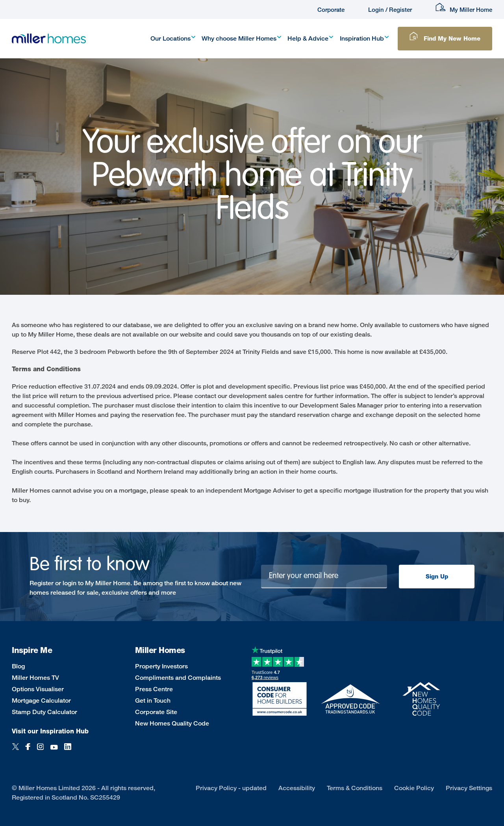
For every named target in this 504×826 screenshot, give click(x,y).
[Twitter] (16, 751)
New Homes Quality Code (172, 723)
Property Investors (161, 666)
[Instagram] (40, 751)
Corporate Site (156, 712)
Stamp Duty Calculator (44, 712)
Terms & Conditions (355, 788)
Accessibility (297, 788)
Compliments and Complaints (178, 678)
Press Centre (154, 689)
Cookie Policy (414, 788)
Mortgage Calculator (41, 700)
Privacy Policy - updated (231, 788)
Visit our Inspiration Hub (50, 731)
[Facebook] (28, 751)
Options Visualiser (38, 689)
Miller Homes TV (35, 678)
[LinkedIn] (68, 751)
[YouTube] (54, 751)
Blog (18, 666)
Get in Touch (153, 700)
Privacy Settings (469, 788)
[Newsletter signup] (324, 577)
